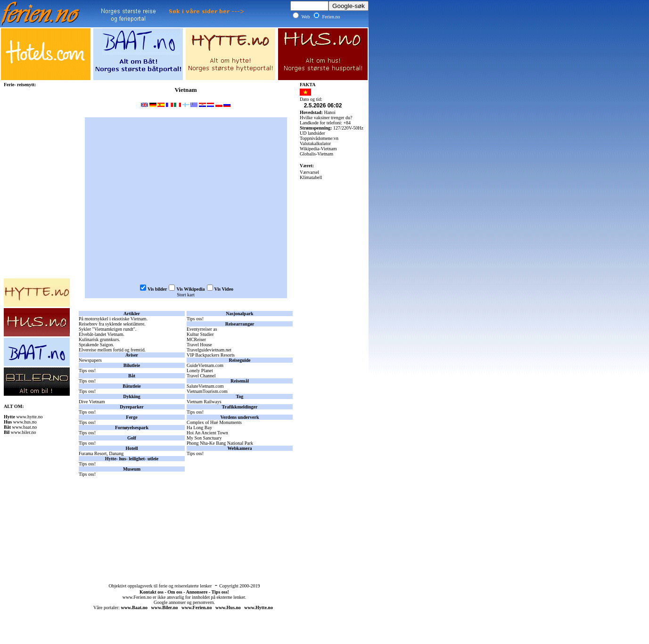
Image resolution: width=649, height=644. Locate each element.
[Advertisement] (186, 524)
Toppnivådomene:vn (319, 138)
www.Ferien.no (137, 597)
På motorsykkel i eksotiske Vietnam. (113, 319)
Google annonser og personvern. (184, 602)
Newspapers (90, 360)
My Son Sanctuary (204, 438)
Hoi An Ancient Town (207, 433)
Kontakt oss (152, 592)
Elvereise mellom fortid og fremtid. (112, 350)
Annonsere (197, 592)
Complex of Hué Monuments (214, 422)
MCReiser (196, 339)
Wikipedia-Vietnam (318, 149)
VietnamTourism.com (207, 391)
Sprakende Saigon (96, 345)
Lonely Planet (200, 371)
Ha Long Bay (199, 428)
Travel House (199, 345)
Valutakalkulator (315, 143)
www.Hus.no (228, 607)
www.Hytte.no (259, 607)
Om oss (175, 592)
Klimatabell (311, 177)
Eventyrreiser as (202, 329)
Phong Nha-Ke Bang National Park (220, 443)
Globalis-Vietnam (316, 154)
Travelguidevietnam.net (209, 350)
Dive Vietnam (92, 402)
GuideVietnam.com (205, 365)
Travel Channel (201, 376)
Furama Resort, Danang (101, 453)
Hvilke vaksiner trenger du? (326, 118)
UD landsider (312, 133)
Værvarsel (309, 172)
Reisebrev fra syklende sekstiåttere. (112, 324)
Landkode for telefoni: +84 (325, 123)
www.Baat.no (134, 607)
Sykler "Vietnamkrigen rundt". (107, 329)
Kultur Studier (200, 334)
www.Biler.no (165, 607)
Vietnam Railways (204, 402)
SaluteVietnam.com (205, 386)
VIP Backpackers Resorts (211, 355)
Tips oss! (87, 371)
